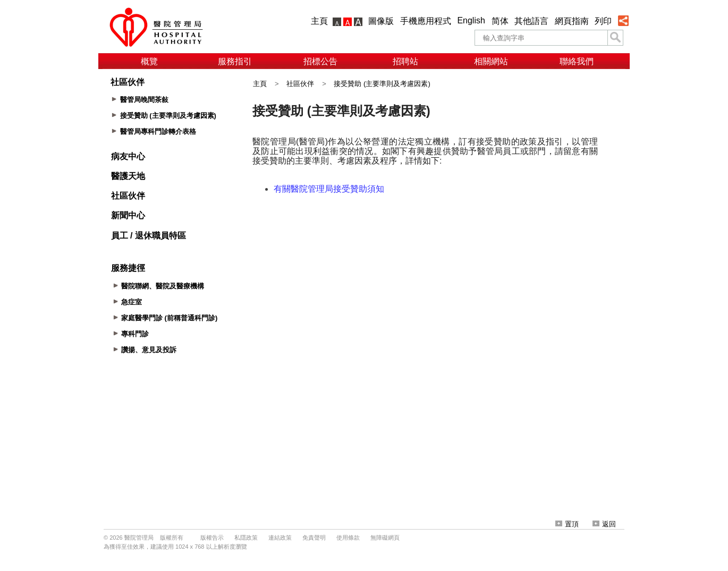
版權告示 (212, 538)
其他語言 (531, 21)
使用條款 (348, 538)
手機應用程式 (426, 21)
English (471, 20)
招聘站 (405, 61)
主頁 (319, 21)
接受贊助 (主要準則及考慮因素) (382, 84)
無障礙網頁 (385, 538)
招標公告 (320, 61)
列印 (603, 21)
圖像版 (381, 21)
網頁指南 (572, 21)
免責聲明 (314, 538)
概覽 (149, 61)
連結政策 (280, 538)
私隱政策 (246, 538)
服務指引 (235, 61)
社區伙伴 (300, 84)
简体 (500, 21)
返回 (604, 524)
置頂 (567, 524)
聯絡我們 (577, 61)
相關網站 (491, 61)
